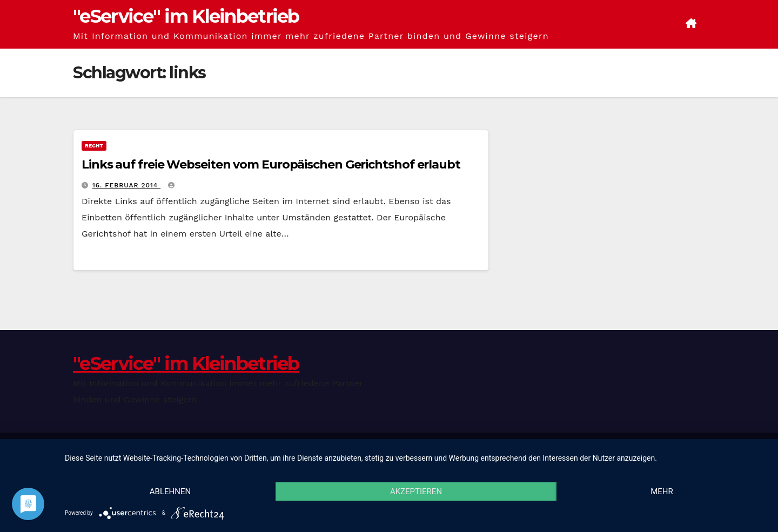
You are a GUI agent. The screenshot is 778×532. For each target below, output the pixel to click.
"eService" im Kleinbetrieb (186, 16)
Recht (94, 146)
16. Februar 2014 (126, 185)
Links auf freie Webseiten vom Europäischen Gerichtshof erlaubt (271, 164)
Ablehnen (170, 491)
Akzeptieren (416, 491)
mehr (662, 491)
